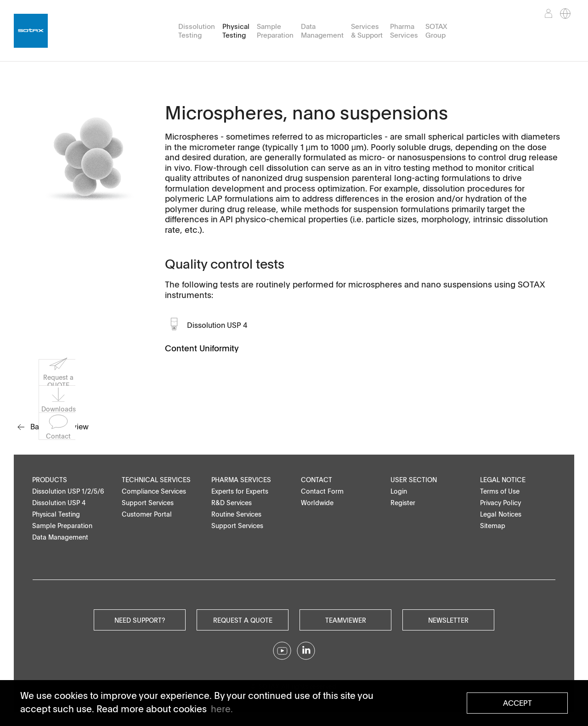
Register (403, 503)
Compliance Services (154, 491)
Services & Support (367, 31)
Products (50, 480)
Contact (317, 480)
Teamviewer (346, 620)
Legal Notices (501, 514)
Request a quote (243, 620)
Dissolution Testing (197, 31)
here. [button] (222, 709)
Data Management (322, 31)
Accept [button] (517, 703)
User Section (414, 480)
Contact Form (322, 491)
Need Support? (140, 620)
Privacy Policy (500, 503)
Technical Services (156, 480)
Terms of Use (500, 491)
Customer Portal (147, 514)
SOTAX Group (436, 31)
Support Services (148, 503)
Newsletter (448, 620)
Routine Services (236, 514)
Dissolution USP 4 (217, 325)
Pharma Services (404, 31)
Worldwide (317, 503)
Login (399, 491)
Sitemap (493, 526)
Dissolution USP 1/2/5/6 (68, 491)
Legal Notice (503, 480)
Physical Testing (236, 31)
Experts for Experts (240, 491)
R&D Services (232, 503)
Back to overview (53, 427)
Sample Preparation (275, 31)
